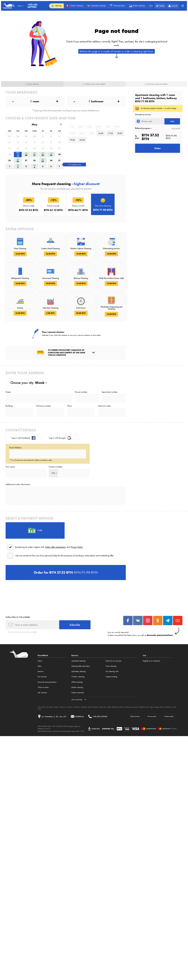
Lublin (109, 707)
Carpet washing (111, 677)
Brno (162, 707)
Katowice (102, 707)
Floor (70, 406)
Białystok (115, 707)
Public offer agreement (55, 547)
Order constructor (78, 693)
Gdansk (84, 707)
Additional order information (18, 484)
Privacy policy (152, 716)
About (40, 661)
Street (8, 392)
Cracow (69, 707)
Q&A (40, 666)
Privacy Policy (77, 547)
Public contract (135, 716)
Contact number (56, 467)
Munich (135, 707)
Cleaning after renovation (81, 666)
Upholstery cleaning (78, 671)
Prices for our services (113, 661)
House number (81, 392)
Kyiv (147, 707)
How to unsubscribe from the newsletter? (23, 632)
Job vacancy (42, 693)
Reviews (41, 671)
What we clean (43, 687)
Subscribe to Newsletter (18, 617)
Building (9, 406)
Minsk (56, 707)
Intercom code (104, 406)
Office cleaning (77, 682)
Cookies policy (169, 716)
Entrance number (44, 406)
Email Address (16, 448)
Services (75, 655)
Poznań (95, 707)
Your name (10, 467)
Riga (152, 707)
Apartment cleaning (78, 661)
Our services (42, 677)
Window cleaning (78, 677)
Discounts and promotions (47, 682)
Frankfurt (142, 707)
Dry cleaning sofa (112, 671)
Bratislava (168, 707)
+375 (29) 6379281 (33, 6)
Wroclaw (77, 707)
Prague (157, 707)
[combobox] (53, 473)
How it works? (176, 128)
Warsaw (62, 707)
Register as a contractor (151, 661)
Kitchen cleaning (77, 687)
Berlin (121, 707)
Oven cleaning (111, 666)
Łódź (90, 707)
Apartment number (110, 392)
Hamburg (128, 707)
